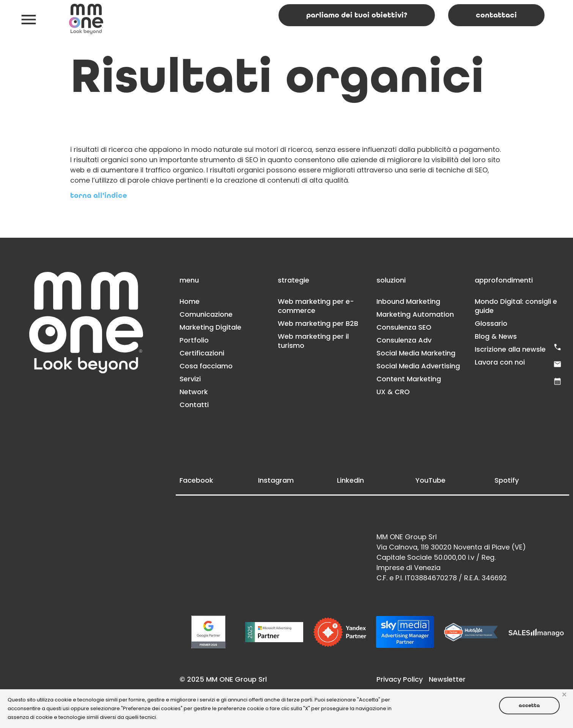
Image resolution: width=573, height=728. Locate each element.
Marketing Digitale (210, 327)
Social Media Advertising (418, 366)
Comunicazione (206, 314)
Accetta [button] (529, 705)
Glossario (491, 323)
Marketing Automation (415, 314)
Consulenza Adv (404, 340)
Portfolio (194, 340)
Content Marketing (409, 379)
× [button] (564, 695)
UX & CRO (393, 392)
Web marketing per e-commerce (316, 306)
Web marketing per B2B (318, 323)
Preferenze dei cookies (152, 708)
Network (194, 392)
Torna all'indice (99, 196)
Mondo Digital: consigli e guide (516, 306)
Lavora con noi (500, 362)
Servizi (190, 379)
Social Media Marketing (416, 353)
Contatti (194, 405)
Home (190, 301)
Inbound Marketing (408, 301)
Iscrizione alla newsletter (517, 349)
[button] (29, 19)
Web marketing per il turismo (313, 341)
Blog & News (496, 336)
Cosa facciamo (206, 366)
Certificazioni (202, 353)
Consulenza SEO (404, 327)
